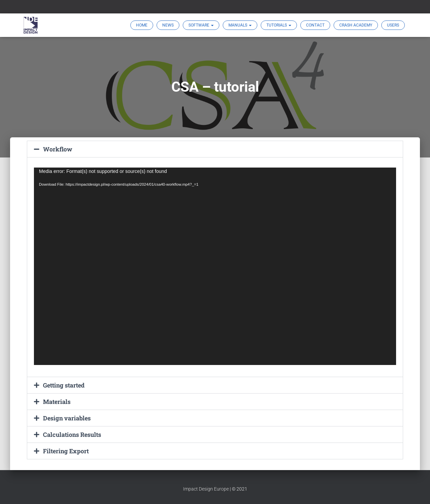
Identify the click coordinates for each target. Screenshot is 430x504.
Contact (315, 25)
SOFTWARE (201, 25)
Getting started (64, 385)
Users (393, 25)
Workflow (58, 149)
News (168, 25)
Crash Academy (356, 25)
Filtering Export (66, 451)
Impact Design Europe (206, 489)
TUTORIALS (279, 25)
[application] (215, 266)
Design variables (67, 418)
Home (142, 25)
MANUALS (240, 25)
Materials (57, 402)
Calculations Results (72, 434)
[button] (215, 149)
